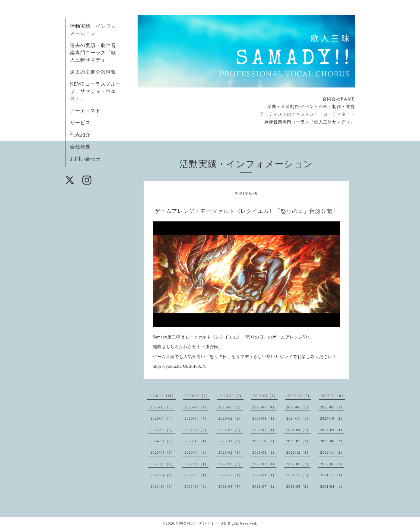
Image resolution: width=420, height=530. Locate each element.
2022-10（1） (163, 464)
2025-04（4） (163, 418)
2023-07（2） (298, 441)
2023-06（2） (332, 441)
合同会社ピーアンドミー (197, 523)
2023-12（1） (196, 441)
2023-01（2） (264, 452)
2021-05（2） (298, 487)
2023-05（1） (163, 452)
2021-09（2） (196, 487)
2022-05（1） (332, 464)
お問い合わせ (85, 159)
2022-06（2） (298, 464)
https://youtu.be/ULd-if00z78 (180, 366)
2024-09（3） (163, 430)
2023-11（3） (231, 441)
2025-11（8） (333, 396)
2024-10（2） (332, 418)
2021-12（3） (298, 475)
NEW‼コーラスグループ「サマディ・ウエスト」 (95, 91)
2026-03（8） (198, 396)
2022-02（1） (231, 475)
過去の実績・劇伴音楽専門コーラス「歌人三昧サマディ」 (93, 53)
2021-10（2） (163, 487)
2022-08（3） (231, 464)
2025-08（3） (231, 407)
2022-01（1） (264, 475)
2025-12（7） (299, 396)
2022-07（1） (264, 464)
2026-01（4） (266, 396)
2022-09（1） (196, 464)
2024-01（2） (163, 441)
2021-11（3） (332, 475)
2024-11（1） (298, 418)
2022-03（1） (196, 475)
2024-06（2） (231, 430)
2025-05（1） (332, 407)
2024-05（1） (264, 430)
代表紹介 (80, 135)
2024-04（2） (298, 430)
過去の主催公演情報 (93, 72)
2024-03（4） (332, 430)
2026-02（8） (231, 396)
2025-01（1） (264, 418)
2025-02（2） (231, 418)
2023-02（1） (231, 452)
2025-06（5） (298, 407)
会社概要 (80, 147)
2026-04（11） (163, 396)
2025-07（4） (264, 407)
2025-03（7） (196, 418)
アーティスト (85, 111)
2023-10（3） (264, 441)
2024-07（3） (196, 430)
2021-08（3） (231, 487)
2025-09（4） (196, 407)
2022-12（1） (298, 452)
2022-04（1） (163, 475)
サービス (80, 123)
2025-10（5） (163, 407)
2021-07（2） (264, 487)
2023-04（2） (196, 452)
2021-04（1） (332, 487)
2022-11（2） (332, 452)
